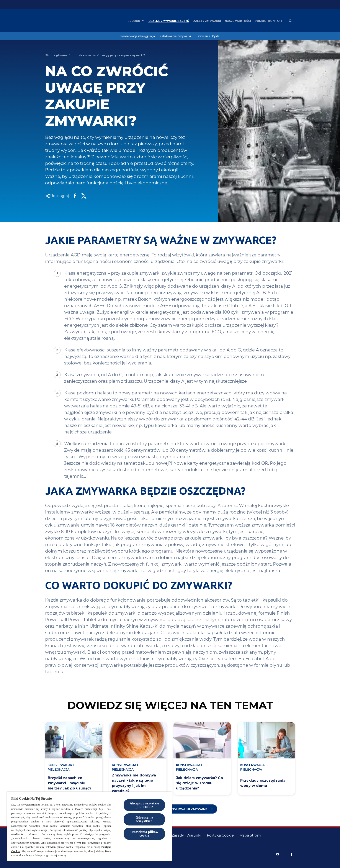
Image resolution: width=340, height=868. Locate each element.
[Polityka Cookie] (220, 835)
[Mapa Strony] (250, 835)
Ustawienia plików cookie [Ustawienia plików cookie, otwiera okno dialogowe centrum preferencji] (144, 834)
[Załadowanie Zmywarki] (175, 36)
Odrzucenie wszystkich (144, 819)
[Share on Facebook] (75, 196)
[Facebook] (291, 854)
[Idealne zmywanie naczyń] (168, 21)
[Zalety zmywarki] (207, 21)
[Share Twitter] (84, 196)
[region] (89, 826)
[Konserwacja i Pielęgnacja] (138, 36)
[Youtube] (278, 854)
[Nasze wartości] (238, 21)
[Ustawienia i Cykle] (208, 36)
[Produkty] (136, 21)
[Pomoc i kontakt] (269, 21)
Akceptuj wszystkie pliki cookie (144, 805)
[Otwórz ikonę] (291, 21)
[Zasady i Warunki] (186, 835)
